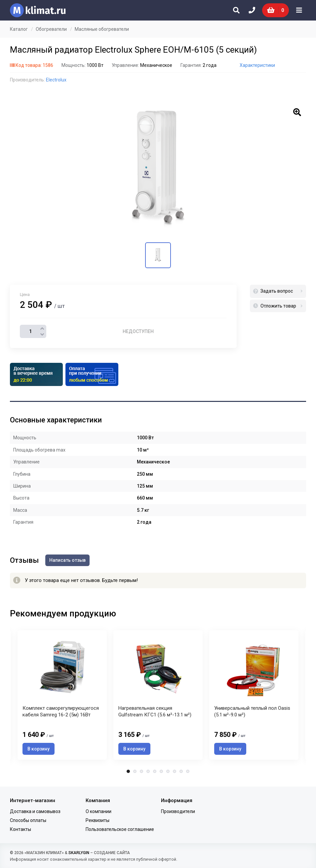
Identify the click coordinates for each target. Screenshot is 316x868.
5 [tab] (155, 771)
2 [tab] (135, 771)
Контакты (20, 829)
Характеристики (257, 65)
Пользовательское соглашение (120, 829)
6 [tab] (161, 771)
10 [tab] (188, 771)
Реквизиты (98, 820)
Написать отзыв (67, 560)
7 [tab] (168, 771)
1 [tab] (128, 771)
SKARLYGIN (79, 853)
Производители (178, 811)
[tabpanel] (158, 695)
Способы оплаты (28, 820)
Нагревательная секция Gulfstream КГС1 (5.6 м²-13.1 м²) (155, 711)
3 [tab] (141, 771)
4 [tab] (148, 771)
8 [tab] (175, 771)
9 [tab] (181, 771)
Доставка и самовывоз (35, 811)
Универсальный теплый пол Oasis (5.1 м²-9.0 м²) (252, 711)
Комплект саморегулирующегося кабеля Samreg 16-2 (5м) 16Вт (61, 711)
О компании (99, 811)
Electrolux (56, 80)
